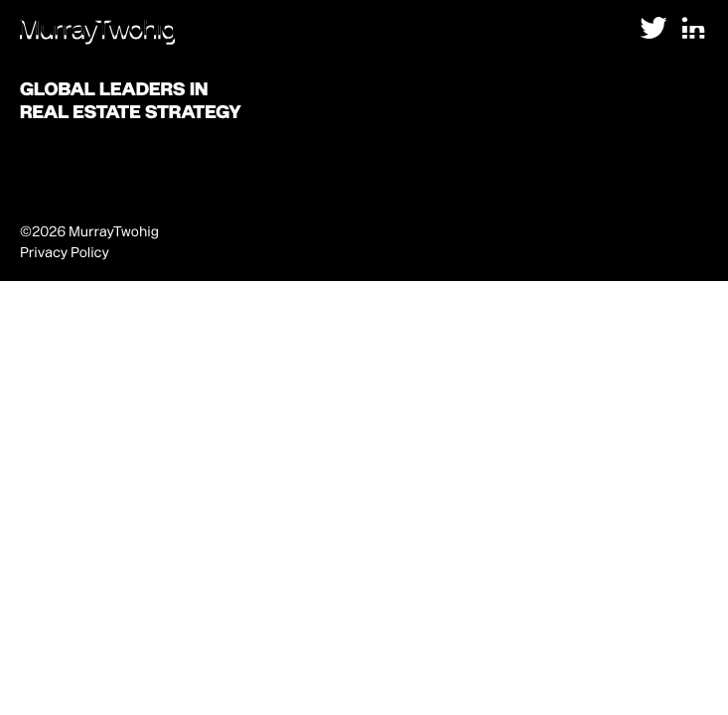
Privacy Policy (65, 252)
